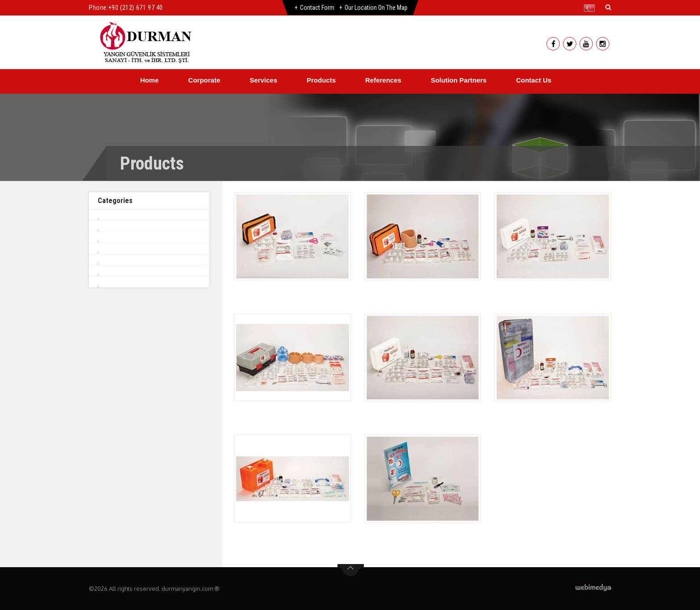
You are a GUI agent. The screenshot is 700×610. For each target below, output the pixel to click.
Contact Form (317, 8)
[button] (591, 8)
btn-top (351, 570)
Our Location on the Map (376, 8)
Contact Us (534, 80)
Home (150, 80)
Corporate (204, 80)
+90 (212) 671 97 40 (136, 8)
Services (263, 80)
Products (321, 80)
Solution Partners (459, 80)
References (383, 80)
